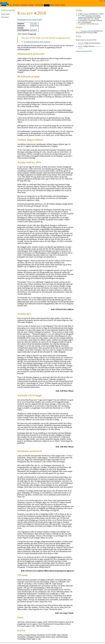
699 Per (80, 46)
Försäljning (24, 5)
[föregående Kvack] (24, 20)
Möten (52, 5)
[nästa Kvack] (37, 20)
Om (11, 5)
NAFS (39, 5)
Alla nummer (5, 17)
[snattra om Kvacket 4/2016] (84, 51)
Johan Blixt (34, 24)
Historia (57, 5)
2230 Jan (81, 43)
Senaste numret (5, 14)
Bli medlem (16, 5)
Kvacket (47, 5)
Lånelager (31, 5)
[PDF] (20, 34)
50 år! (97, 24)
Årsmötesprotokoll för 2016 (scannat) (37, 42)
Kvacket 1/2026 (86, 31)
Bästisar (63, 5)
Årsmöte (86, 14)
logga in (102, 1)
